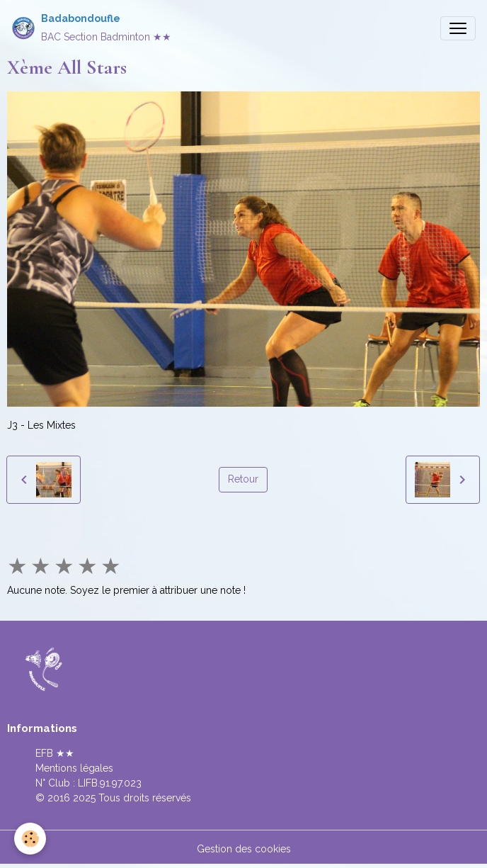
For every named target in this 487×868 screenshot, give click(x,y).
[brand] (91, 28)
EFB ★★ (55, 753)
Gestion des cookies (244, 849)
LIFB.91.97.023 (110, 783)
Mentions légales (74, 768)
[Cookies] (30, 839)
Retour (243, 479)
